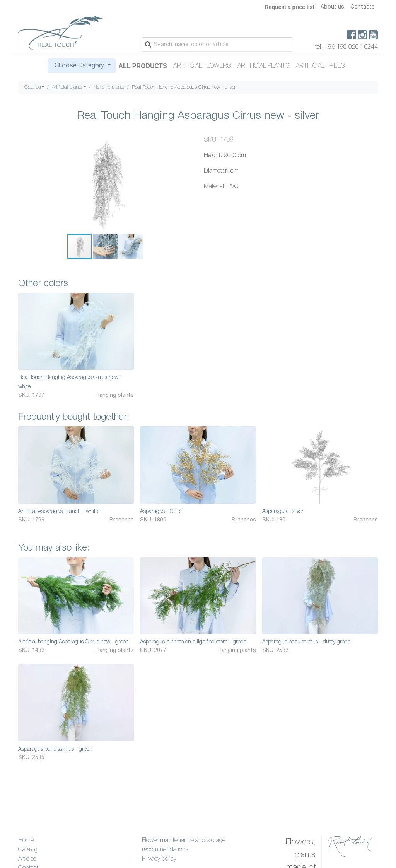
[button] (185, 142)
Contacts (363, 7)
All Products (143, 66)
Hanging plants (109, 87)
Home (26, 841)
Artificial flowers (202, 66)
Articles (27, 859)
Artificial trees (320, 66)
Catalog (32, 87)
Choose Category (79, 66)
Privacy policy (159, 859)
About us (332, 7)
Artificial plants (264, 66)
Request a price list (290, 7)
